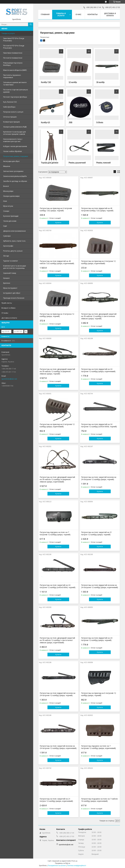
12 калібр (73, 82)
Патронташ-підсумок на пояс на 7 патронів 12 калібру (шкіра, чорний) (55, 533)
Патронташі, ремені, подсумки (16, 156)
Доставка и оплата (9, 318)
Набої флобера (9, 107)
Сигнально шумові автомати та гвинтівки (15, 83)
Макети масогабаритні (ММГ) (15, 70)
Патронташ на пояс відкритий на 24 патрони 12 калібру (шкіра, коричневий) (98, 370)
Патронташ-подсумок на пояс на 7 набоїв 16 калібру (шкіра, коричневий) (99, 800)
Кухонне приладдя (11, 216)
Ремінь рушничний (77, 163)
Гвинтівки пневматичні (13, 53)
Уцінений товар (10, 273)
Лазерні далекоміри (11, 196)
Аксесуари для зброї (11, 161)
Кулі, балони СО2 (10, 102)
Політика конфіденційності (77, 866)
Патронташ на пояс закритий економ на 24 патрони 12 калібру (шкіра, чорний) (99, 478)
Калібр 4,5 (45, 122)
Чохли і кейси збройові (12, 151)
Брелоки (7, 283)
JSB (70, 122)
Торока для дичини (50, 163)
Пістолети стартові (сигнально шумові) (16, 91)
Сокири (6, 211)
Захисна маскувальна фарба (15, 176)
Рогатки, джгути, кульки (13, 251)
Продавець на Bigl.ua (62, 863)
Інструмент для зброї (12, 293)
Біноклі (6, 186)
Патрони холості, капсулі (13, 112)
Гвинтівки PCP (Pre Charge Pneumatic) (14, 39)
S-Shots (100, 122)
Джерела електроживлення (14, 231)
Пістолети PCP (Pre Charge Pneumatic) (14, 47)
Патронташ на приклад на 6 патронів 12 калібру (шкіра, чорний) (99, 694)
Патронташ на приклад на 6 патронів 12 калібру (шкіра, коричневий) (57, 425)
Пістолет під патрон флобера (15, 97)
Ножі (5, 201)
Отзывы (5, 313)
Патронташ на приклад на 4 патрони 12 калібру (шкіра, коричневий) (98, 262)
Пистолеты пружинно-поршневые (12, 76)
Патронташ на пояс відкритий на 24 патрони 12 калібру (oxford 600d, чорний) (99, 425)
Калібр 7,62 (46, 82)
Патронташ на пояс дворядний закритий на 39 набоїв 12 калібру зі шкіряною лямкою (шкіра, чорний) (57, 371)
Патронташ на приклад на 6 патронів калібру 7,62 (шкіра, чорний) (56, 209)
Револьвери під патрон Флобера (13, 64)
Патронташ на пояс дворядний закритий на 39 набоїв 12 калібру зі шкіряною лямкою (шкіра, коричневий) (57, 479)
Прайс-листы (7, 303)
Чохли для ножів (10, 221)
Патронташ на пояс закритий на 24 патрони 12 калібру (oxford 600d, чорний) (58, 586)
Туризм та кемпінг (11, 261)
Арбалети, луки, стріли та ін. (14, 241)
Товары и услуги (8, 33)
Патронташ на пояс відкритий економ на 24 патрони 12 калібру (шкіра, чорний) (57, 694)
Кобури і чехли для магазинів (15, 146)
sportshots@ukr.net (9, 379)
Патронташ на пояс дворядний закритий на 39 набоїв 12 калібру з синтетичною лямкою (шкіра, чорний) (99, 316)
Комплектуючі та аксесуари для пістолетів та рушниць (15, 267)
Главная (45, 14)
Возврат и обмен (8, 308)
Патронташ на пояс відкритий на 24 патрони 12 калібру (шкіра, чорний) (97, 639)
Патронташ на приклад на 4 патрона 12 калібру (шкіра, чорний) (57, 315)
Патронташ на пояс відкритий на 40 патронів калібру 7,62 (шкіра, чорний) (97, 209)
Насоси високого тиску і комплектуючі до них (13, 140)
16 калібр (100, 82)
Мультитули (8, 206)
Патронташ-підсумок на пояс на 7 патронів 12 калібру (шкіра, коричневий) (98, 747)
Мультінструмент (10, 288)
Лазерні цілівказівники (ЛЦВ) (15, 127)
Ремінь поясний (103, 163)
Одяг (5, 226)
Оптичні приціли (10, 117)
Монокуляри (8, 191)
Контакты (92, 14)
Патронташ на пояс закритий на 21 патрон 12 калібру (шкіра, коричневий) (56, 800)
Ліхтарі (6, 256)
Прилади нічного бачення (14, 298)
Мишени (7, 166)
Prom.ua (74, 861)
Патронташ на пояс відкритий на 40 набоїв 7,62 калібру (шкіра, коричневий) (57, 262)
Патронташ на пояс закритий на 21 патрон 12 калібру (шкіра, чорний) (96, 533)
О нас (79, 14)
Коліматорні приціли (11, 122)
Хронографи (8, 246)
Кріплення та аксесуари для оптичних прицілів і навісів (14, 133)
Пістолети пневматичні (13, 58)
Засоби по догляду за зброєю (15, 181)
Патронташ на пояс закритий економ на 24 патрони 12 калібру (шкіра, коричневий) (58, 747)
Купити (58, 222)
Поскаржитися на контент (57, 866)
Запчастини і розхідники (13, 171)
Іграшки (6, 278)
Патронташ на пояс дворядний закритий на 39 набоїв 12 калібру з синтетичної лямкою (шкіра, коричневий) (57, 640)
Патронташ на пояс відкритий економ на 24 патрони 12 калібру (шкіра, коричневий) (100, 586)
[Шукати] (31, 24)
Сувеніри (7, 236)
